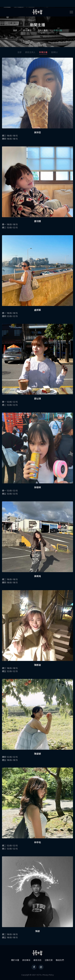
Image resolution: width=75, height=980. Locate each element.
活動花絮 (49, 960)
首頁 (15, 30)
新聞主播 (58, 30)
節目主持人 (30, 52)
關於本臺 (15, 960)
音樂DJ (54, 52)
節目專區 (27, 30)
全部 (20, 52)
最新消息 (38, 960)
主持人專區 (43, 30)
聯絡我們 (60, 960)
